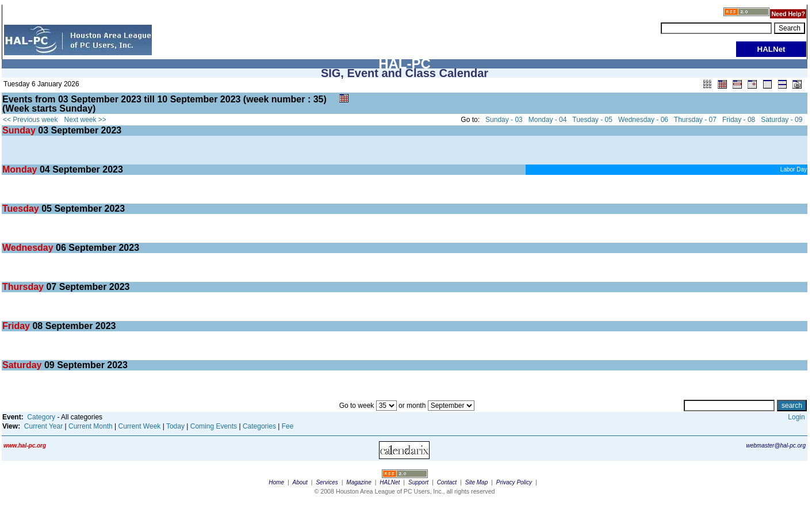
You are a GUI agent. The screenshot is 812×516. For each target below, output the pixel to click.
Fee (288, 426)
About (300, 482)
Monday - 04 (548, 120)
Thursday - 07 (695, 120)
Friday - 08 (739, 120)
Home (276, 482)
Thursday (24, 287)
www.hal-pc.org (25, 446)
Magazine (359, 482)
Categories (259, 426)
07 (51, 287)
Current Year (43, 426)
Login (796, 417)
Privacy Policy (514, 482)
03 (43, 130)
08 (37, 326)
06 (61, 248)
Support (418, 482)
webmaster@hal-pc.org (776, 446)
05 (47, 209)
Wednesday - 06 (643, 120)
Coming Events (214, 426)
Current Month (91, 426)
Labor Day (794, 169)
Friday (17, 326)
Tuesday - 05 (592, 120)
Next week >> (85, 120)
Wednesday (29, 248)
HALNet (390, 482)
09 (49, 365)
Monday (21, 169)
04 (45, 169)
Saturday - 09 (782, 120)
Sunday (20, 130)
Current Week (140, 426)
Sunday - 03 (504, 120)
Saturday (23, 365)
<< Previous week (30, 120)
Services (327, 482)
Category (41, 417)
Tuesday (22, 209)
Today (175, 426)
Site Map (476, 482)
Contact (447, 482)
